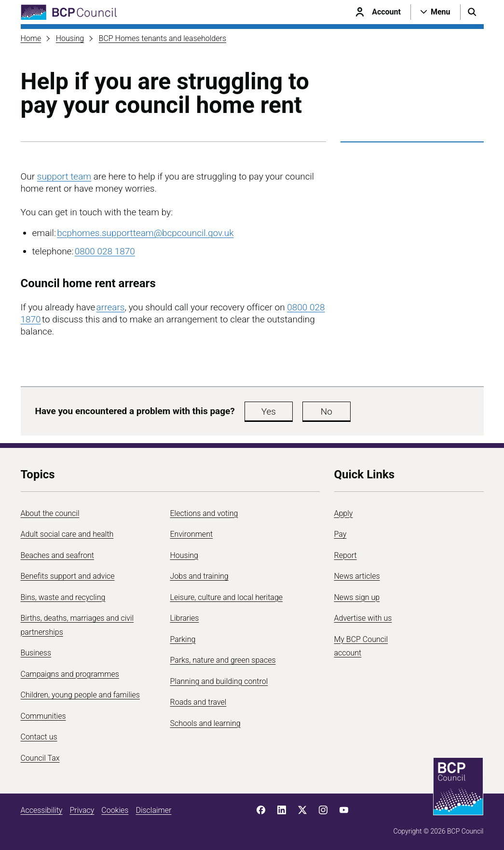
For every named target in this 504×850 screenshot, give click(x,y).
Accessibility (42, 810)
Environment (192, 534)
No (327, 411)
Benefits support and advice (68, 576)
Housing (70, 38)
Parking (183, 639)
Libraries (185, 618)
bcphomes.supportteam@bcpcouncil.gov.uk (145, 233)
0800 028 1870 (105, 251)
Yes (269, 411)
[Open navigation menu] (436, 12)
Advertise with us (363, 618)
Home (31, 38)
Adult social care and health (67, 534)
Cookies (115, 810)
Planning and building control (219, 681)
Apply (344, 513)
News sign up (357, 597)
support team (64, 176)
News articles (357, 576)
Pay (341, 534)
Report (346, 555)
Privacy (82, 810)
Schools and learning (205, 723)
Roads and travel (198, 702)
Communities (43, 716)
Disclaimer (153, 810)
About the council (50, 513)
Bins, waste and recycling (63, 597)
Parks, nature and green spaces (223, 660)
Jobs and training (199, 576)
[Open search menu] (472, 12)
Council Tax (40, 758)
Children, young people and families (80, 695)
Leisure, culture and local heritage (227, 597)
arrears (111, 307)
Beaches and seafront (58, 555)
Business (36, 653)
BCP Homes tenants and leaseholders (163, 38)
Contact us (39, 737)
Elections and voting (204, 513)
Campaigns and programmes (70, 674)
